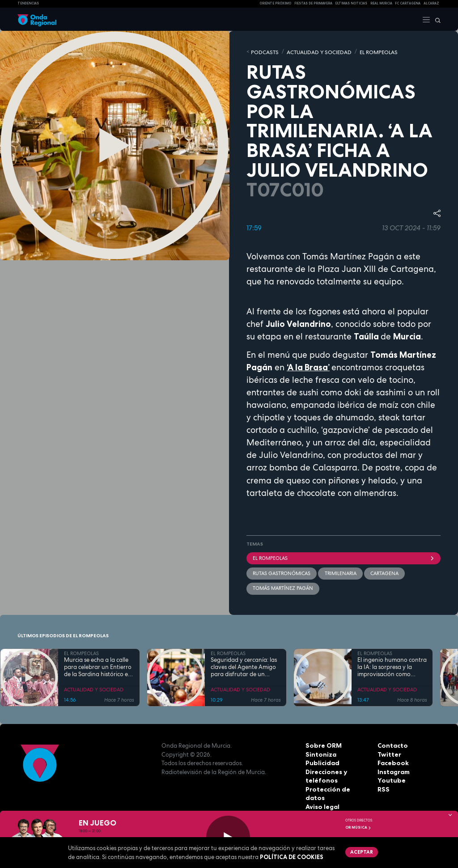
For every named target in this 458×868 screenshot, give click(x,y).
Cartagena (384, 572)
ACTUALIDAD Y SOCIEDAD (313, 51)
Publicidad (321, 762)
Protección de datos (336, 788)
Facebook (392, 762)
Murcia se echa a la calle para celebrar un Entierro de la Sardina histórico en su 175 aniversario (98, 666)
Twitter (389, 753)
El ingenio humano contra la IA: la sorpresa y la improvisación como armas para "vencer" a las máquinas (392, 666)
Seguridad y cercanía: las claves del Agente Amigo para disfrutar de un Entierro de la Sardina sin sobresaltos (244, 666)
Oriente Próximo (275, 3)
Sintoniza (320, 753)
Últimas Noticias (351, 3)
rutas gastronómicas (282, 572)
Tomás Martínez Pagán (283, 587)
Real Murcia (381, 3)
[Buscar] (436, 19)
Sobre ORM (322, 744)
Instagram (393, 770)
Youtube (390, 779)
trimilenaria (340, 572)
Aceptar (361, 851)
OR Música (358, 827)
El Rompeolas (343, 557)
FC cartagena (408, 3)
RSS (383, 788)
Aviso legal (322, 796)
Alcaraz (431, 3)
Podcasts (263, 51)
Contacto (392, 744)
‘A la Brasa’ (308, 366)
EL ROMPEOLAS (369, 51)
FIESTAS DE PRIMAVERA (313, 3)
